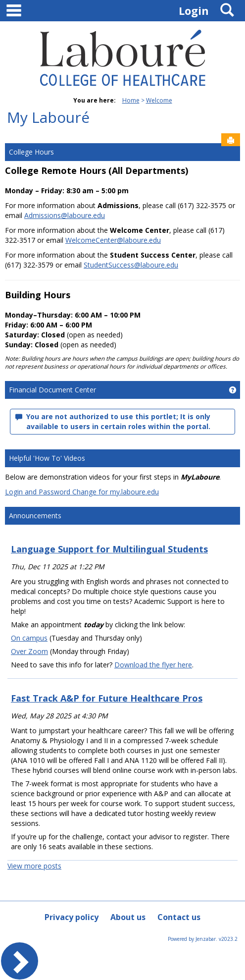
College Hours (31, 152)
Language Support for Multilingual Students (109, 549)
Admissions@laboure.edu (65, 215)
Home (131, 100)
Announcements (35, 516)
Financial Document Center (52, 390)
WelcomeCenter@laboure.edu (113, 240)
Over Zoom (29, 651)
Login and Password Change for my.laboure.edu (82, 492)
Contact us (179, 917)
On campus (29, 638)
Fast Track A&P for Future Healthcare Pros (107, 698)
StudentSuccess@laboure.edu (131, 265)
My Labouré (48, 117)
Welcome (159, 100)
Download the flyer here (153, 665)
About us (128, 917)
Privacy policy (72, 917)
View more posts (34, 866)
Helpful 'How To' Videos (47, 458)
